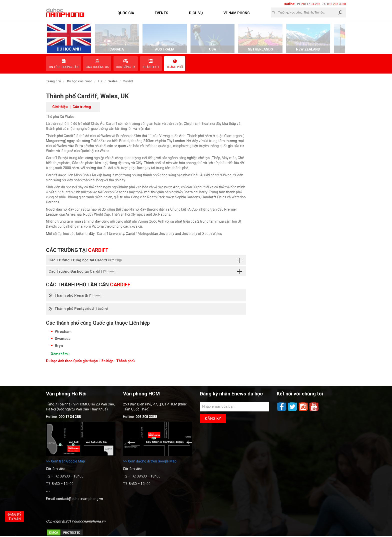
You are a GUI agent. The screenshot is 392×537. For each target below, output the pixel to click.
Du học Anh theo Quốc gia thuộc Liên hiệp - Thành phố (91, 361)
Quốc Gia (126, 13)
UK (100, 81)
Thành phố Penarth (75, 295)
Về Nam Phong (237, 13)
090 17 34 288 (310, 4)
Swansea (63, 339)
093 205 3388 (336, 4)
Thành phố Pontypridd (78, 309)
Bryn (59, 346)
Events (161, 13)
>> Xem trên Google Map (65, 461)
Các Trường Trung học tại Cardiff (145, 260)
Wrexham (63, 332)
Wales (113, 81)
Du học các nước (80, 81)
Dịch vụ (196, 13)
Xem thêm (60, 354)
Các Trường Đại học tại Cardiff (145, 271)
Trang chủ (53, 81)
